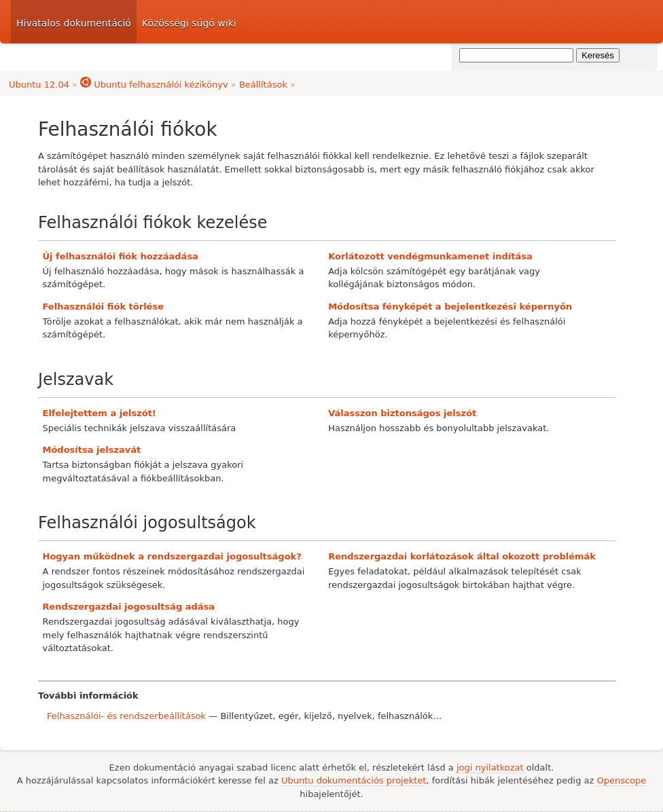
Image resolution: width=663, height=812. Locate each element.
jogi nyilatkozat (490, 768)
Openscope (621, 780)
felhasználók (405, 716)
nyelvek (355, 716)
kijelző (318, 716)
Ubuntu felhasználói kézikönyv (154, 85)
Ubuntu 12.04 (39, 85)
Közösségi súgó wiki (189, 23)
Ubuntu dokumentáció (553, 22)
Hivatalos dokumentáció (74, 23)
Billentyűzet (246, 716)
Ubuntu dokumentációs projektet (354, 780)
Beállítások (263, 85)
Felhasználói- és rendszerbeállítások (126, 716)
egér (289, 716)
